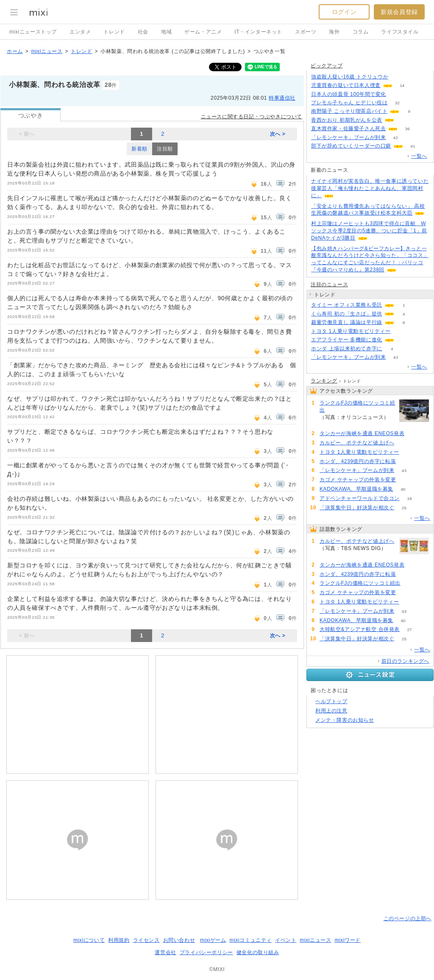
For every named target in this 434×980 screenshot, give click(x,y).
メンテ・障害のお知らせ (345, 720)
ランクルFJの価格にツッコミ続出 (357, 406)
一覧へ (419, 156)
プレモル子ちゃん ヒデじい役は (349, 103)
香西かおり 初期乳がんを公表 (347, 120)
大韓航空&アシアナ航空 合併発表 (360, 629)
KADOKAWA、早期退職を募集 (356, 489)
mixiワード (348, 940)
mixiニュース (47, 51)
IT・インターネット (258, 32)
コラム (361, 32)
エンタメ (80, 32)
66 (406, 480)
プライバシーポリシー (206, 952)
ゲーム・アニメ (203, 32)
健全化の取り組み (258, 952)
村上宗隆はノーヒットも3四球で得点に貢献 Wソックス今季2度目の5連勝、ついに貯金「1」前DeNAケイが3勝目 (369, 231)
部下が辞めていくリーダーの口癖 (351, 146)
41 (413, 146)
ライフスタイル (400, 32)
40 (403, 489)
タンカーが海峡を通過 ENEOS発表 (362, 433)
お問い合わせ (179, 940)
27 (409, 630)
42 (396, 138)
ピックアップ (327, 66)
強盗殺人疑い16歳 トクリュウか (350, 77)
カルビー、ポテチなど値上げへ (357, 443)
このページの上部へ (408, 919)
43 (396, 357)
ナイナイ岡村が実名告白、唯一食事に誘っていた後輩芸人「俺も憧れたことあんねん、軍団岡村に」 (370, 188)
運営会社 (165, 952)
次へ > (278, 134)
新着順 (139, 149)
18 (409, 498)
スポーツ (306, 32)
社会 (143, 32)
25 (404, 508)
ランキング (324, 381)
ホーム (15, 51)
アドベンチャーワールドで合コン (360, 498)
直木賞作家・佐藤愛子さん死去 (348, 128)
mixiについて (89, 940)
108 (398, 77)
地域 (166, 32)
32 (397, 103)
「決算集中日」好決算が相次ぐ (357, 508)
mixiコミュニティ (251, 940)
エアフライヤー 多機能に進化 (347, 340)
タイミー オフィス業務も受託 (347, 305)
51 (396, 94)
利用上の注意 (331, 711)
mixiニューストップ (33, 32)
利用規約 (119, 940)
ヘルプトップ (331, 701)
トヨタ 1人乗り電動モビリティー (351, 331)
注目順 (165, 149)
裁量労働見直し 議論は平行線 (347, 322)
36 (408, 129)
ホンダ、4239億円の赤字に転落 (358, 461)
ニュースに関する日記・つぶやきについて (252, 117)
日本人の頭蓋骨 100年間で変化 (349, 94)
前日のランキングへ (405, 661)
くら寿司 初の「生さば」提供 (347, 314)
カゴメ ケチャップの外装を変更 (358, 480)
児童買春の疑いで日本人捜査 (346, 85)
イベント (286, 940)
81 (406, 462)
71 (329, 424)
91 (414, 434)
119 (404, 443)
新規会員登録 (399, 12)
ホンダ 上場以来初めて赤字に (347, 349)
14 (402, 85)
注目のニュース (329, 285)
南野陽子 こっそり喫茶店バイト (349, 111)
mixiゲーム (213, 940)
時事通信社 (282, 98)
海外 (334, 32)
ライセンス (146, 940)
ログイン (344, 12)
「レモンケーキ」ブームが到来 (348, 137)
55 (400, 331)
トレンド (114, 32)
